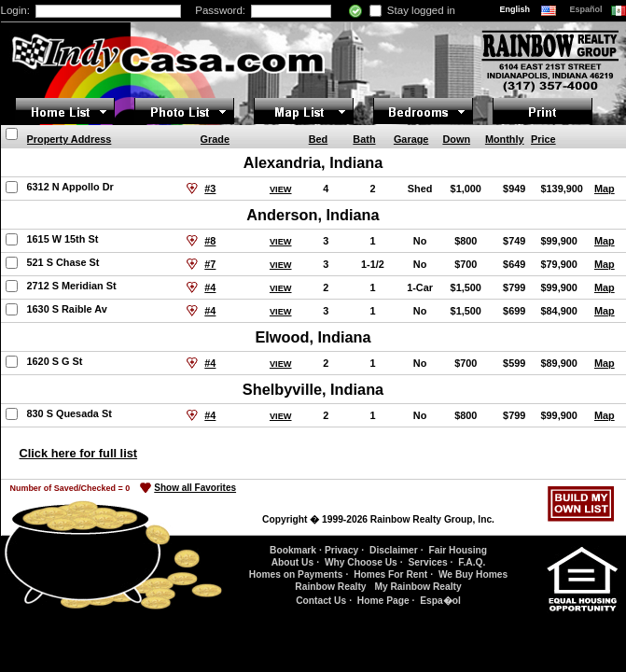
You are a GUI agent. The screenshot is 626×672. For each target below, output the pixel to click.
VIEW (281, 189)
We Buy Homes (473, 574)
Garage (411, 139)
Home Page (383, 601)
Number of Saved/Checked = (70, 488)
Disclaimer (394, 550)
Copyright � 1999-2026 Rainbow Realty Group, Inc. (378, 519)
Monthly (505, 139)
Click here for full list (79, 453)
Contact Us (321, 601)
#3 (210, 189)
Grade (215, 139)
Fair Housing (458, 550)
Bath (364, 139)
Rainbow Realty (330, 587)
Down (456, 139)
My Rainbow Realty (417, 587)
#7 (210, 264)
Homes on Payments (296, 574)
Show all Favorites (195, 488)
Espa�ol (440, 601)
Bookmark (293, 550)
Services (427, 562)
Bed (319, 139)
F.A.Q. (472, 562)
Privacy (341, 550)
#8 (210, 241)
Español (588, 9)
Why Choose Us (361, 562)
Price (543, 139)
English (516, 9)
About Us (292, 562)
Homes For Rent (390, 574)
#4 (210, 287)
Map (605, 189)
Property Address (70, 139)
